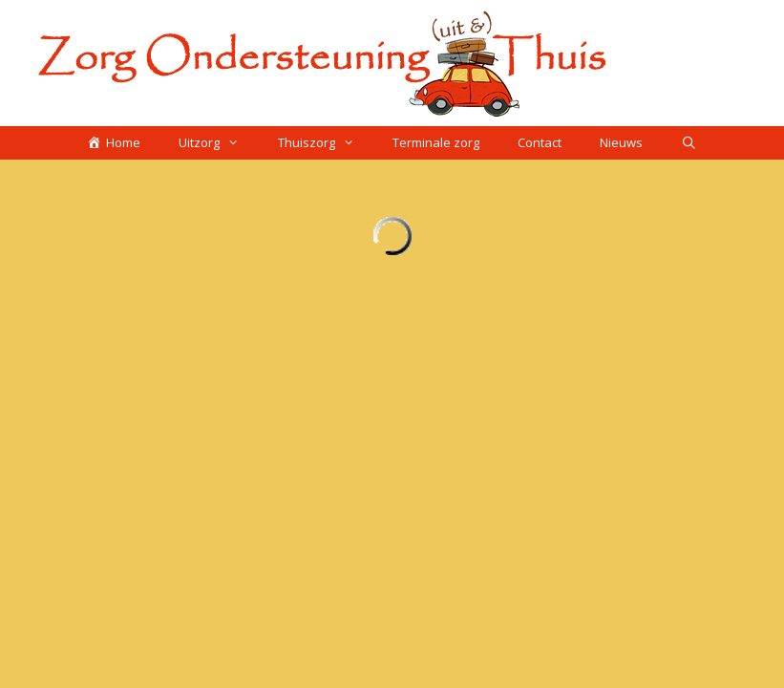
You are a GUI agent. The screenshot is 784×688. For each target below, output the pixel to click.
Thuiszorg (326, 143)
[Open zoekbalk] (689, 143)
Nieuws (621, 142)
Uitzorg (218, 143)
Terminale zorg (436, 142)
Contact (540, 142)
